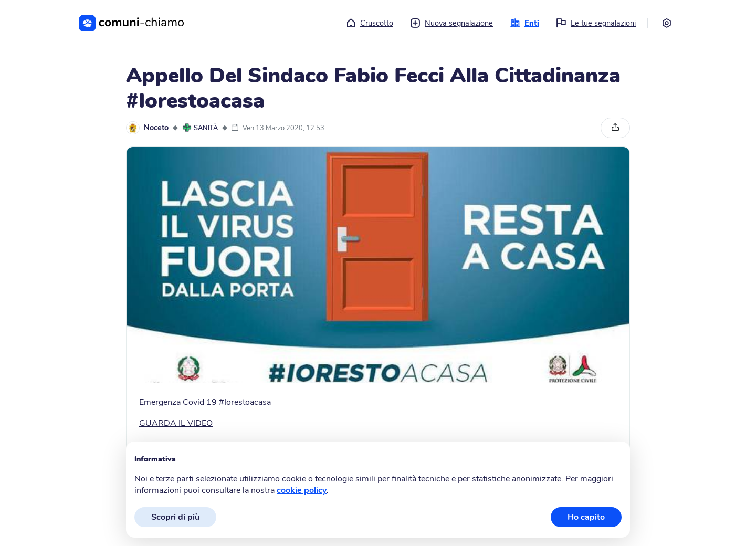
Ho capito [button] (586, 517)
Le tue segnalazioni (596, 23)
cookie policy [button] (302, 490)
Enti (524, 23)
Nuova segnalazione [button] (451, 23)
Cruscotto (369, 23)
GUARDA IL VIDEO (176, 423)
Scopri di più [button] (175, 517)
